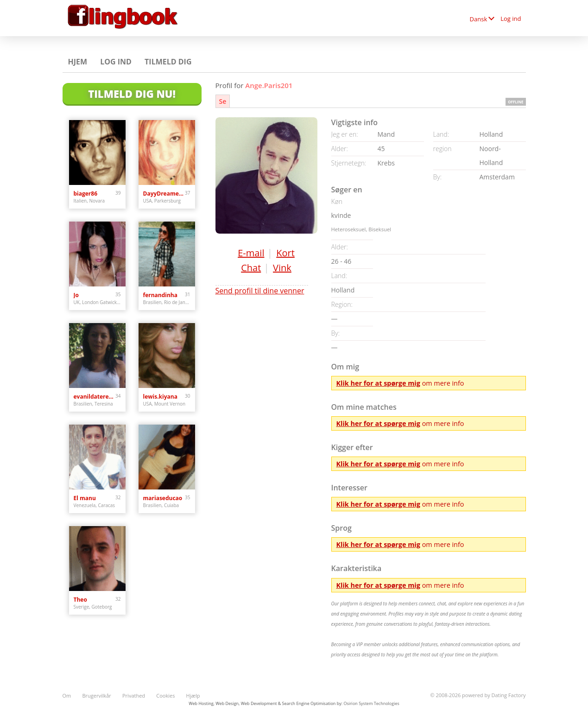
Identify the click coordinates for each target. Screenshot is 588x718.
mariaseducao (163, 498)
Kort (285, 253)
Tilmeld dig (168, 62)
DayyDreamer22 (164, 194)
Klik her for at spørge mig (378, 383)
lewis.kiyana (160, 397)
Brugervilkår (96, 696)
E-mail (251, 253)
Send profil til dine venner (260, 291)
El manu (85, 498)
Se (223, 101)
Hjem (78, 62)
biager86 (86, 194)
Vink (282, 268)
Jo (76, 295)
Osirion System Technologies (371, 703)
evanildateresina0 (95, 397)
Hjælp (193, 696)
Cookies (165, 696)
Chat (251, 268)
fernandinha (160, 295)
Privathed (134, 696)
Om (67, 696)
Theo (80, 600)
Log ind (511, 19)
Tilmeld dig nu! (132, 94)
